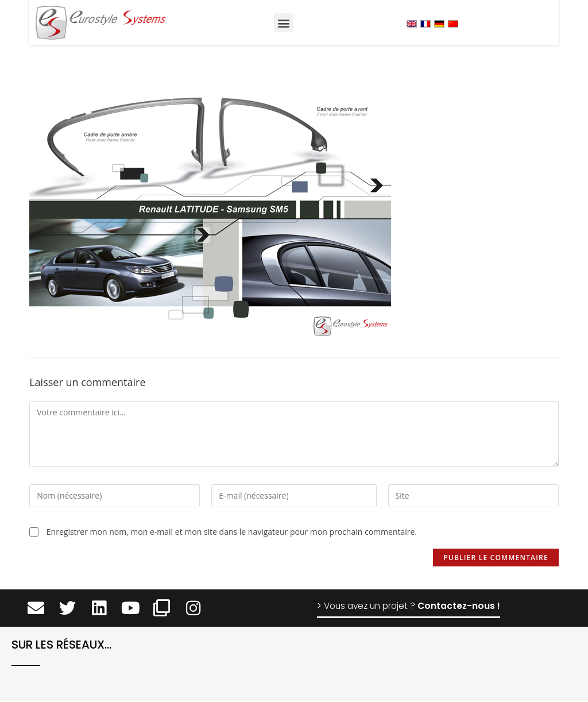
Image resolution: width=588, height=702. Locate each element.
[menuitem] (412, 23)
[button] (283, 23)
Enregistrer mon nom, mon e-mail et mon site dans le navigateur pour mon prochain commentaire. (232, 532)
